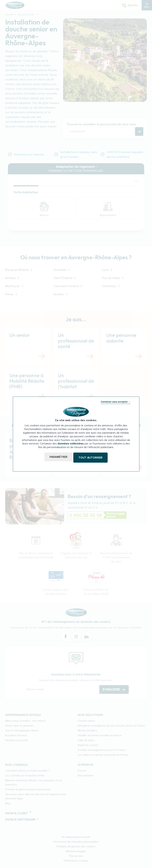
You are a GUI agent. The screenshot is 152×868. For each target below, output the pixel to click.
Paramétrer (58, 457)
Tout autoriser (92, 457)
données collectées (71, 444)
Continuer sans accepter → (116, 403)
